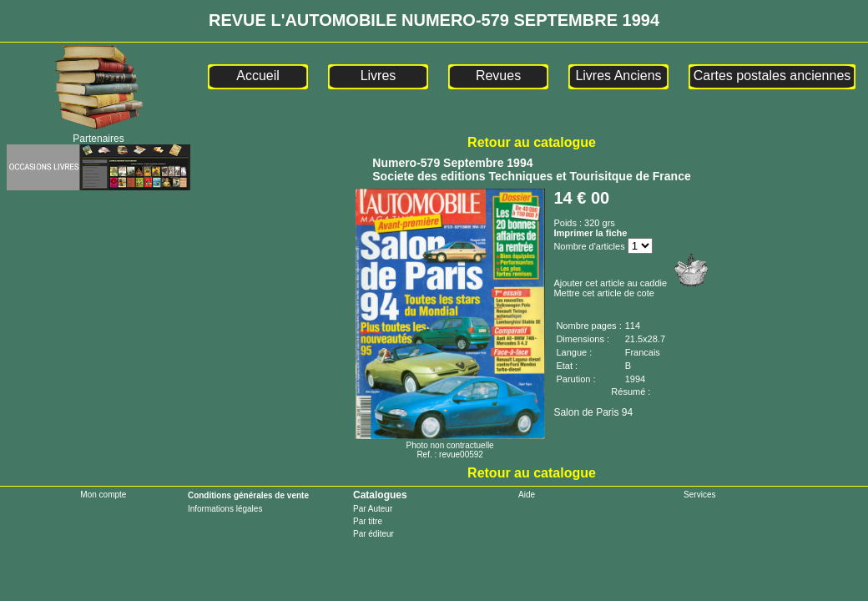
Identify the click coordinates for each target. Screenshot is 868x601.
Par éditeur (373, 534)
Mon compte (103, 495)
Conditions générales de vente (248, 495)
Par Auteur (373, 509)
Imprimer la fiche (590, 233)
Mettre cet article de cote (603, 293)
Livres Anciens (618, 76)
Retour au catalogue (532, 142)
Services (699, 495)
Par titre (368, 521)
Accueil (258, 76)
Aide (527, 495)
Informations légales (225, 509)
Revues (498, 76)
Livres (378, 76)
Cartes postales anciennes (772, 76)
